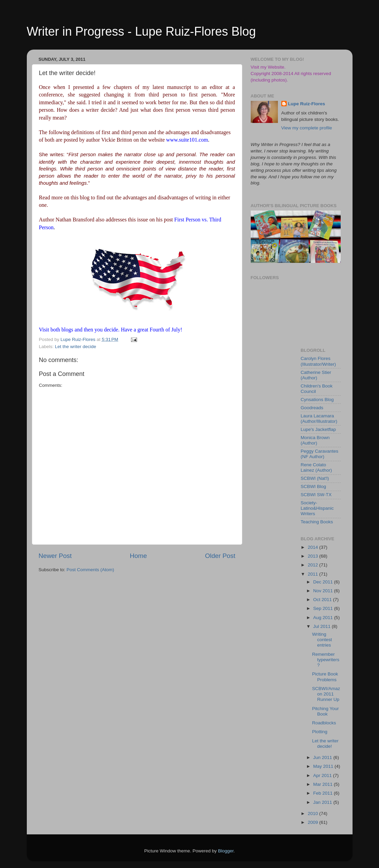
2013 (314, 556)
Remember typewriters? (326, 660)
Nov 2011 (324, 591)
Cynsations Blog (317, 400)
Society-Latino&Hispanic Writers (317, 508)
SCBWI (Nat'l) (315, 478)
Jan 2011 (323, 802)
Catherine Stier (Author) (316, 375)
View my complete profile (307, 128)
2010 (314, 813)
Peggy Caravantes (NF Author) (319, 454)
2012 (314, 565)
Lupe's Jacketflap (318, 429)
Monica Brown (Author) (315, 440)
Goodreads (312, 408)
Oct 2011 (323, 600)
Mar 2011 (324, 784)
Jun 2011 (323, 757)
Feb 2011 (324, 793)
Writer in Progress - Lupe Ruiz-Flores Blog (141, 31)
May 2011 (324, 766)
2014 (314, 547)
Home (138, 556)
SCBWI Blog (313, 486)
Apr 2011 (323, 775)
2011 (314, 574)
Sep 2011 (324, 608)
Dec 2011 (324, 582)
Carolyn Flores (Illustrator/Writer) (318, 361)
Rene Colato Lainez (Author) (316, 467)
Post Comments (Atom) (90, 570)
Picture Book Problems (325, 677)
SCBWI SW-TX (316, 495)
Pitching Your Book (326, 711)
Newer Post (55, 556)
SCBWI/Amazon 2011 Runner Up (326, 694)
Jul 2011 (323, 626)
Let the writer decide (76, 347)
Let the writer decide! (325, 744)
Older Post (220, 556)
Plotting (320, 732)
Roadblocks (324, 723)
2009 (314, 822)
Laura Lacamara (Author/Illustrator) (319, 419)
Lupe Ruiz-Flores (307, 104)
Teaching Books (317, 522)
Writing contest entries (322, 640)
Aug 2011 (324, 618)
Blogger (226, 851)
